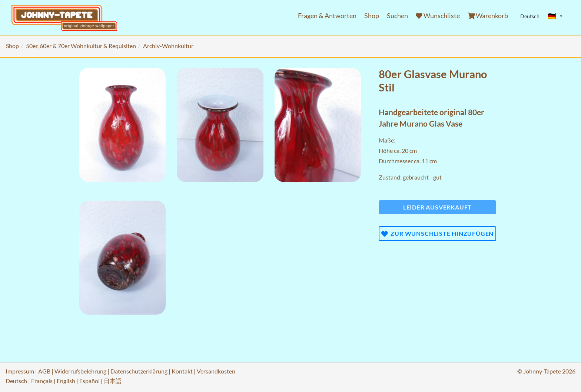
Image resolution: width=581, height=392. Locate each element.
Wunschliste (438, 16)
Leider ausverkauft (437, 207)
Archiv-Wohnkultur (168, 46)
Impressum (20, 371)
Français (42, 381)
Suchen (397, 16)
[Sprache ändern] (555, 16)
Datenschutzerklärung (139, 371)
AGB (44, 371)
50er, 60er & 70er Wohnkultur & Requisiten (81, 46)
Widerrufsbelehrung (80, 371)
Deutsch (16, 381)
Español (89, 381)
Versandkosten (216, 371)
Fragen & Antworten (327, 16)
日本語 (113, 381)
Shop (372, 16)
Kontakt (182, 371)
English (66, 381)
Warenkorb (488, 16)
